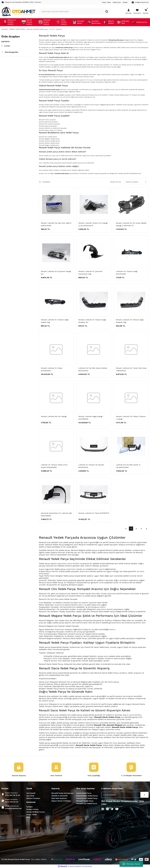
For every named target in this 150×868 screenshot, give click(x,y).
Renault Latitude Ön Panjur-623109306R (52, 369)
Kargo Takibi (31, 814)
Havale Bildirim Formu (36, 812)
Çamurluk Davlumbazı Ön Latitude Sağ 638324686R (56, 514)
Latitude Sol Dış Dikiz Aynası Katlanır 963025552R (93, 369)
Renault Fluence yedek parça (49, 141)
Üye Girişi (30, 796)
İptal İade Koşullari (59, 798)
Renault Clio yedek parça (48, 137)
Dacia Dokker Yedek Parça (87, 796)
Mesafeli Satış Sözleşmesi (62, 793)
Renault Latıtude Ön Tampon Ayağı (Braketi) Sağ (130, 321)
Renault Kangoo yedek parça (49, 145)
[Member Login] (128, 12)
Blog (28, 817)
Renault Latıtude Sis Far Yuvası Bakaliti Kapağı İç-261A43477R (131, 224)
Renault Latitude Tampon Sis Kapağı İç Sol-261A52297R (93, 224)
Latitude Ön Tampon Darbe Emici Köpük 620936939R (54, 466)
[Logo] (19, 11)
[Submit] (144, 795)
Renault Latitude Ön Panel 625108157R (94, 513)
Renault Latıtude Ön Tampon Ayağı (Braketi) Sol (92, 321)
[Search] (75, 12)
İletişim (29, 807)
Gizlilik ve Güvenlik (59, 796)
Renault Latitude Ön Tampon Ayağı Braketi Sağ (55, 321)
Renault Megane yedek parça (49, 139)
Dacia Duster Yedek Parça (87, 798)
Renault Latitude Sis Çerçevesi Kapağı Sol (56, 273)
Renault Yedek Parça (85, 801)
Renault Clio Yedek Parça (87, 803)
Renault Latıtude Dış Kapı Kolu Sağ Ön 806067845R (56, 224)
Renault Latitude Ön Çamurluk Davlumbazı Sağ (90, 273)
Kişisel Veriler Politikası (61, 801)
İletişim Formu (32, 809)
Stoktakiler (46, 182)
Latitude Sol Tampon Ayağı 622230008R (127, 273)
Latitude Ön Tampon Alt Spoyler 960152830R (91, 466)
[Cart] (146, 12)
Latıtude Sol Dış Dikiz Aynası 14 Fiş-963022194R (128, 466)
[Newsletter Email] (125, 795)
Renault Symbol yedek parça (49, 143)
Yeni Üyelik (31, 793)
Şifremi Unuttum (33, 798)
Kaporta (59, 29)
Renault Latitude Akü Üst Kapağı (54, 416)
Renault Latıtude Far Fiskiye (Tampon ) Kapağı (131, 418)
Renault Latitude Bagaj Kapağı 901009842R (90, 418)
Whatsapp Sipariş (131, 864)
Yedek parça (44, 647)
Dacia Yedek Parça (84, 793)
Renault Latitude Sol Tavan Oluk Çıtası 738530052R (131, 369)
